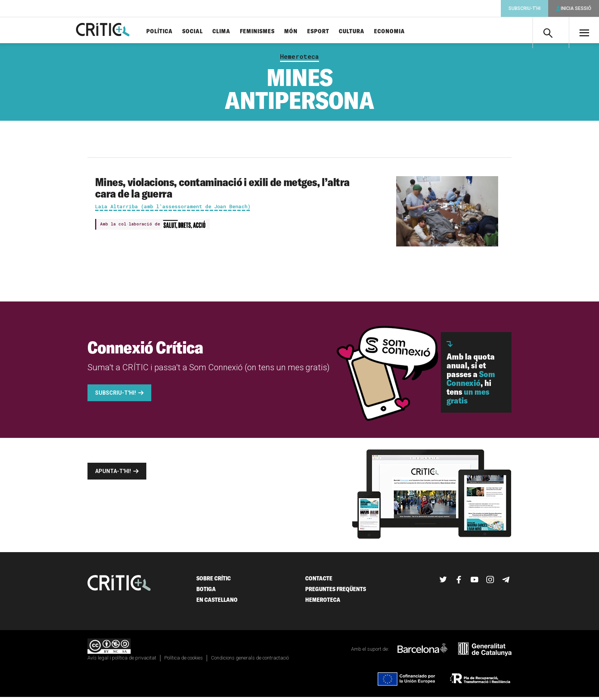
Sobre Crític (214, 581)
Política (172, 32)
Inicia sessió (576, 8)
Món (304, 32)
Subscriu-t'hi (525, 8)
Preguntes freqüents (336, 592)
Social (205, 32)
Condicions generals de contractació (250, 661)
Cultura (364, 32)
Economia (402, 32)
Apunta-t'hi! (113, 474)
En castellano (217, 603)
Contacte (319, 581)
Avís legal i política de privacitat (122, 661)
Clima (234, 32)
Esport (331, 32)
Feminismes (270, 32)
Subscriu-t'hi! (116, 396)
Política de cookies (184, 661)
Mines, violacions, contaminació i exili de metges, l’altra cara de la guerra (222, 191)
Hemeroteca (299, 60)
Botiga (206, 592)
